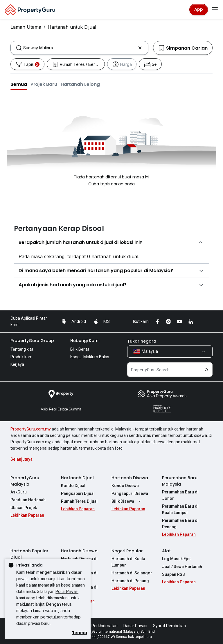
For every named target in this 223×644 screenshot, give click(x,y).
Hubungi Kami (85, 341)
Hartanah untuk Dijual (72, 27)
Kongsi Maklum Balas (90, 357)
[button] (19, 84)
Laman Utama (26, 27)
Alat (166, 551)
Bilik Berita (80, 349)
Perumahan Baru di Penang (180, 524)
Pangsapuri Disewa (130, 493)
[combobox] (79, 48)
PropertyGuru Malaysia (25, 481)
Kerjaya (17, 364)
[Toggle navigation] (215, 10)
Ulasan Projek (24, 508)
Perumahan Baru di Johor (180, 495)
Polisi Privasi (67, 591)
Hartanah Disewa (130, 478)
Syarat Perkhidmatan (98, 626)
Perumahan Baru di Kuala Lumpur (180, 509)
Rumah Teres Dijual (79, 501)
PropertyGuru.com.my (31, 429)
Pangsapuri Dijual (78, 493)
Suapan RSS (173, 574)
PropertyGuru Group (32, 341)
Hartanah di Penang (130, 581)
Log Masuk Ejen (177, 559)
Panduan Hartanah (28, 500)
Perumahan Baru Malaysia (180, 481)
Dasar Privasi (135, 626)
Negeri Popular (127, 551)
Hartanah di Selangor (132, 573)
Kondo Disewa (125, 486)
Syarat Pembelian (169, 626)
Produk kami (22, 357)
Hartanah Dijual (77, 478)
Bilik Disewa (127, 501)
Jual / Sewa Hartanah (182, 567)
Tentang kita (22, 349)
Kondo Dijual (73, 486)
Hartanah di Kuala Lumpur (128, 562)
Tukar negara (142, 341)
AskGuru (19, 492)
